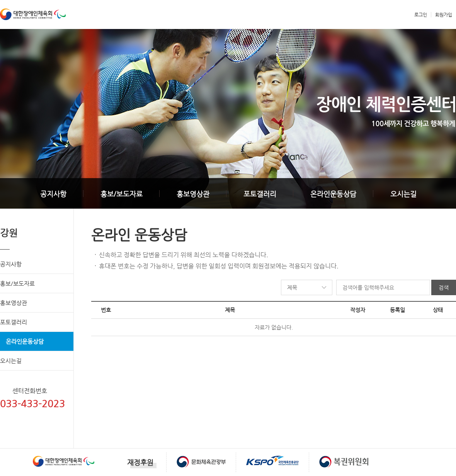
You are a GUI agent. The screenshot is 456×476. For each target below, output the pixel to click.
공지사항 (53, 194)
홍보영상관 (193, 194)
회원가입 (444, 15)
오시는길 (403, 194)
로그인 (421, 15)
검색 (444, 287)
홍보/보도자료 (122, 194)
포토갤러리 (260, 194)
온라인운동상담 (333, 194)
